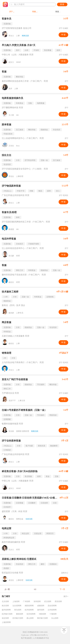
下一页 (62, 589)
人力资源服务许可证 (41, 638)
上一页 (7, 589)
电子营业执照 (26, 638)
